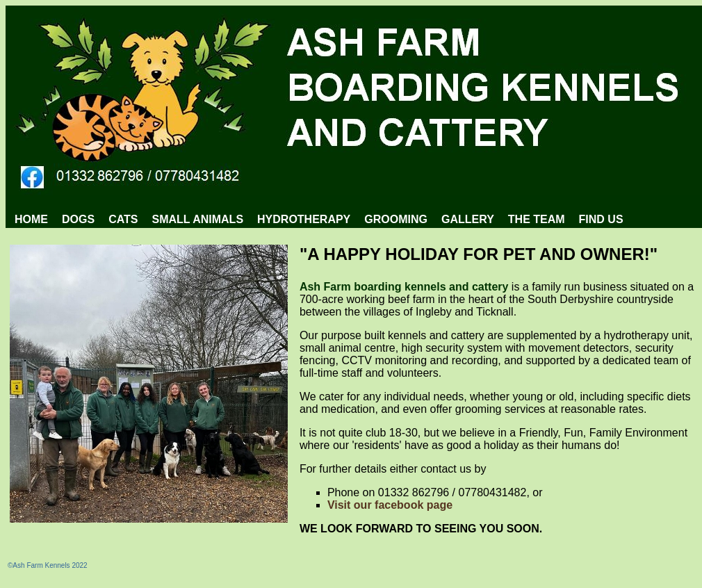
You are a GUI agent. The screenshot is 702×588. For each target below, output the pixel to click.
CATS (123, 219)
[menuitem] (31, 220)
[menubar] (319, 220)
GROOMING (396, 219)
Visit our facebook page (390, 505)
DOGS (78, 219)
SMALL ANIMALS (198, 219)
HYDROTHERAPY (304, 219)
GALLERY (468, 219)
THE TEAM (537, 219)
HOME (31, 219)
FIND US (601, 219)
